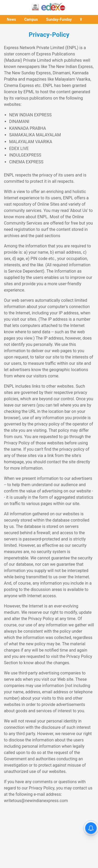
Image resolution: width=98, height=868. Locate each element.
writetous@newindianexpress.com (36, 801)
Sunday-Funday (59, 19)
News (11, 19)
